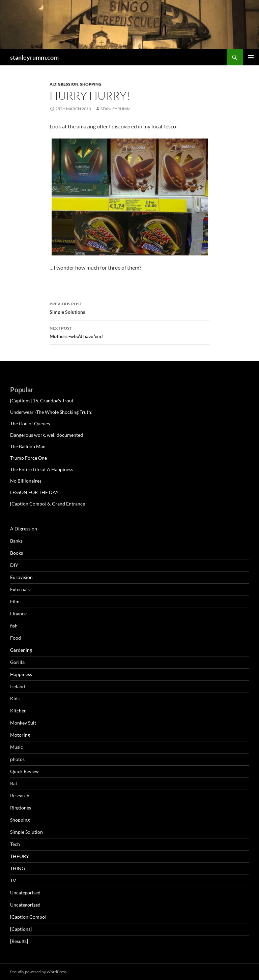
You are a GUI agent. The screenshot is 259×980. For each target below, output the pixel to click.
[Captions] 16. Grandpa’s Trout (42, 401)
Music (17, 747)
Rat (14, 783)
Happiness (21, 674)
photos (17, 759)
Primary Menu (251, 57)
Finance (18, 614)
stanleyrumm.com (34, 57)
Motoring (20, 735)
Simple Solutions (129, 307)
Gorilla (17, 662)
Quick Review (24, 771)
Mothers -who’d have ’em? (129, 332)
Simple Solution (26, 832)
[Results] (19, 941)
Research (20, 795)
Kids (15, 698)
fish (14, 626)
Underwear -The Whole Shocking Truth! (51, 412)
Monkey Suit (23, 723)
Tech (15, 844)
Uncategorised (25, 893)
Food (16, 638)
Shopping (91, 84)
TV (13, 880)
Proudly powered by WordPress (38, 972)
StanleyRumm (116, 109)
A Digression (64, 84)
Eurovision (21, 577)
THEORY (20, 856)
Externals (20, 589)
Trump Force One (28, 458)
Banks (16, 541)
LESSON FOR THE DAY (34, 492)
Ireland (18, 686)
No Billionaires (26, 481)
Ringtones (21, 808)
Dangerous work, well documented (47, 435)
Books (17, 553)
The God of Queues (30, 423)
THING (18, 868)
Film (15, 601)
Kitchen (18, 711)
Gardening (21, 650)
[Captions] (21, 929)
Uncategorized (25, 905)
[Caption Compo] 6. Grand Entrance (48, 504)
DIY (14, 565)
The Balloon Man (28, 446)
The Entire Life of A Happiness (42, 469)
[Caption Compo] (28, 917)
